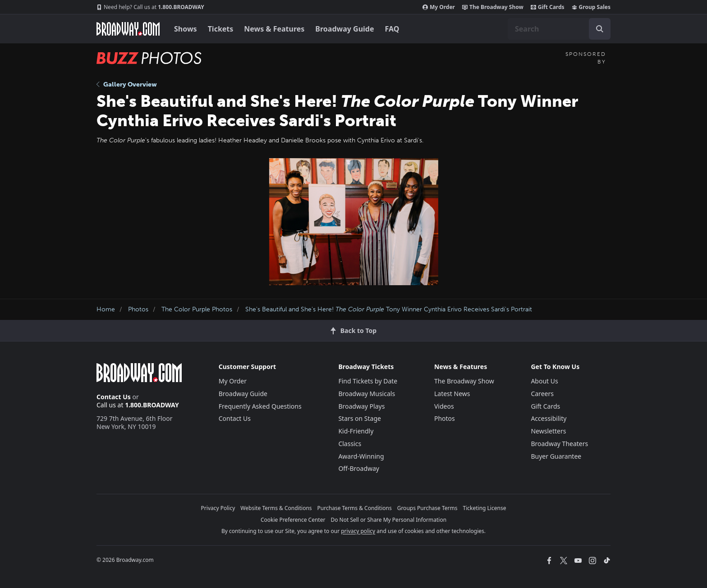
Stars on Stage (360, 418)
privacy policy (358, 531)
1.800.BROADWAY (150, 7)
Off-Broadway (359, 468)
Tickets (221, 29)
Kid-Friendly (356, 431)
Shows (186, 29)
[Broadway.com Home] (128, 29)
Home (106, 309)
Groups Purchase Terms (427, 508)
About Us (544, 381)
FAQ (392, 29)
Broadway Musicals (367, 394)
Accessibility (549, 418)
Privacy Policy (218, 508)
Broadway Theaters (559, 444)
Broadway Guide (344, 29)
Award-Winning (361, 456)
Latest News (452, 394)
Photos (138, 309)
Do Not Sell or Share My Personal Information (388, 520)
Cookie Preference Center (293, 520)
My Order (439, 7)
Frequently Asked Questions (260, 406)
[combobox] (559, 29)
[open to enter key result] (600, 29)
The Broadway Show (493, 7)
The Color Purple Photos (197, 309)
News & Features (274, 29)
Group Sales (591, 7)
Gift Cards (548, 7)
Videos (444, 406)
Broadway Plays (361, 406)
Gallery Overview (127, 84)
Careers (542, 394)
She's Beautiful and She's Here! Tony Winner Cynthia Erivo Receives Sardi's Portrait (389, 309)
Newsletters (548, 431)
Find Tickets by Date (368, 381)
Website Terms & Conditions (276, 508)
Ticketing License (485, 508)
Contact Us (114, 397)
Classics (350, 444)
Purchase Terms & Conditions (355, 508)
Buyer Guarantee (556, 456)
